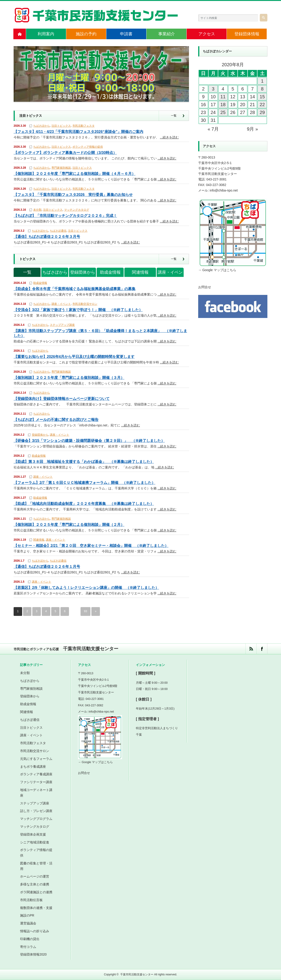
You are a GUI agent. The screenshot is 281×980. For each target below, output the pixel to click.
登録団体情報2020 (33, 954)
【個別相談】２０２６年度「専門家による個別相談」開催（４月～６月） (75, 174)
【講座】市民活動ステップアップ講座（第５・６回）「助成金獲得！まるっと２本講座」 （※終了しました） (100, 333)
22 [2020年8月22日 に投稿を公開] (262, 105)
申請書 (126, 34)
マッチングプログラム (36, 819)
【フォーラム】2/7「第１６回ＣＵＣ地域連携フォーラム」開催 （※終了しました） (84, 483)
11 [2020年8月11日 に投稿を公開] (223, 97)
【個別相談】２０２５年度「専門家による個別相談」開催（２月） (69, 525)
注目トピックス (61, 126)
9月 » (252, 129)
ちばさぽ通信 (58, 231)
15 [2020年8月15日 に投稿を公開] (262, 97)
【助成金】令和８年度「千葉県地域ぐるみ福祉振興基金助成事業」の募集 (75, 289)
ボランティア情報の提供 (88, 147)
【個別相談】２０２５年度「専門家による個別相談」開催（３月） (69, 378)
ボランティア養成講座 (36, 774)
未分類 (37, 210)
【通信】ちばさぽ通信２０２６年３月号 (47, 237)
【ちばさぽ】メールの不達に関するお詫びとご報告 (56, 420)
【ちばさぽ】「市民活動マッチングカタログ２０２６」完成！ (65, 216)
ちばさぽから (42, 126)
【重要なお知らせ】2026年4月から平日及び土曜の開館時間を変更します (74, 357)
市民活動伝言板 (31, 900)
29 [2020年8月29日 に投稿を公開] (262, 112)
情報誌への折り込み (35, 931)
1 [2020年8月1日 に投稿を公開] (262, 81)
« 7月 (213, 129)
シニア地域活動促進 (35, 842)
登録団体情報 (247, 34)
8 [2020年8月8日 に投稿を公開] (262, 89)
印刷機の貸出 (30, 939)
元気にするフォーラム (36, 759)
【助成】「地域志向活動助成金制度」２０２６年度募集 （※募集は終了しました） (84, 504)
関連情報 (140, 272)
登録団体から (83, 272)
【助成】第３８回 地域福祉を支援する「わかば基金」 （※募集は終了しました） (84, 462)
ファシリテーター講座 (36, 782)
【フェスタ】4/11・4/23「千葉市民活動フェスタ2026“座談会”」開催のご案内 (78, 132)
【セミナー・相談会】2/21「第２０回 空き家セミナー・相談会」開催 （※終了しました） (91, 546)
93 (85, 611)
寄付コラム (28, 947)
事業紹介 (167, 34)
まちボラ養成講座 (33, 767)
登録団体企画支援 (33, 834)
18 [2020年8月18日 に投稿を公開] (223, 105)
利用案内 (46, 34)
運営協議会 (28, 923)
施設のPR (27, 916)
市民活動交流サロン (85, 304)
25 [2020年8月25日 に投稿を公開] (223, 112)
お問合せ (205, 287)
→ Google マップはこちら (217, 270)
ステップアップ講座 (62, 325)
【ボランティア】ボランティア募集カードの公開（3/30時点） (65, 153)
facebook (262, 649)
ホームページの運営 (35, 877)
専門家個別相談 (61, 168)
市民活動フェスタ (84, 126)
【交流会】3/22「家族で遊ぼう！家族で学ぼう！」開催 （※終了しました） (78, 310)
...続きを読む (169, 137)
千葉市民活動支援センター (137, 974)
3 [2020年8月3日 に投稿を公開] (213, 89)
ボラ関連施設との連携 (36, 892)
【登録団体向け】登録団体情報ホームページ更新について (62, 399)
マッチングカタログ (77, 210)
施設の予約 (86, 34)
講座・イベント (170, 273)
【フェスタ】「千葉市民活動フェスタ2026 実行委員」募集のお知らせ (73, 195)
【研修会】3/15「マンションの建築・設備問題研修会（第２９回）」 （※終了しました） (89, 441)
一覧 (174, 116)
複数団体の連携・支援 (36, 908)
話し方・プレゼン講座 (36, 811)
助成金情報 (110, 272)
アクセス (207, 34)
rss (251, 649)
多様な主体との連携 (35, 884)
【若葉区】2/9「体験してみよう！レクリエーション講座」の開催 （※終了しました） (86, 588)
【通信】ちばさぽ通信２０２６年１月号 (47, 567)
